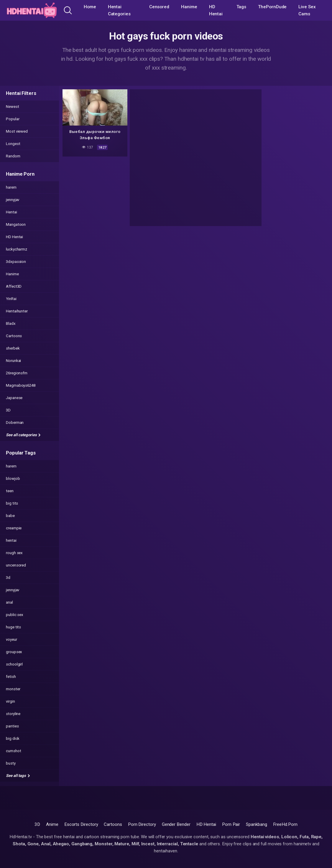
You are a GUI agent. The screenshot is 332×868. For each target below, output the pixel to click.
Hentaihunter (17, 311)
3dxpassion (16, 262)
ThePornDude (272, 7)
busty (11, 763)
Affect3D (14, 286)
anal (9, 602)
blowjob (13, 479)
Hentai (11, 212)
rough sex (14, 553)
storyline (13, 714)
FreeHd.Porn (285, 824)
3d (8, 578)
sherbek (13, 348)
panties (12, 726)
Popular (13, 119)
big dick (13, 738)
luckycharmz (17, 249)
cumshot (13, 751)
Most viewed (17, 131)
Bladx (11, 323)
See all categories (23, 435)
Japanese (14, 398)
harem (11, 187)
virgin (10, 701)
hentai (11, 540)
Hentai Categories (119, 10)
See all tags (18, 776)
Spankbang (256, 824)
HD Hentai (216, 10)
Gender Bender (176, 824)
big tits (12, 503)
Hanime (189, 7)
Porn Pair (231, 824)
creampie (14, 528)
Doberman (15, 423)
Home (90, 7)
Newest (13, 107)
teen (10, 491)
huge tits (13, 627)
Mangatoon (16, 224)
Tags (241, 7)
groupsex (14, 652)
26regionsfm (17, 373)
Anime (52, 824)
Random (13, 156)
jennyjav (13, 200)
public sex (15, 615)
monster (13, 689)
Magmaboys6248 (21, 385)
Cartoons (14, 336)
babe (10, 516)
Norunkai (13, 361)
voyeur (11, 639)
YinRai (11, 299)
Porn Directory (142, 824)
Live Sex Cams (307, 10)
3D (8, 410)
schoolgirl (14, 664)
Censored (159, 7)
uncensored (16, 565)
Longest (13, 144)
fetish (11, 677)
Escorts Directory (81, 824)
